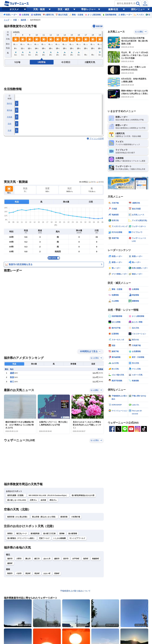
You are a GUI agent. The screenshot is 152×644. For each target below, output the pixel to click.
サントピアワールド (77, 538)
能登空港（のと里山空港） (18, 517)
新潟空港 (64, 517)
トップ (7, 20)
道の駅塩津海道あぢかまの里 (83, 495)
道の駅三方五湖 (49, 534)
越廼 (12, 373)
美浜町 (28, 573)
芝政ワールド (44, 538)
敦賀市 (10, 573)
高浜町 (37, 573)
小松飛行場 (76, 517)
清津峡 (62, 534)
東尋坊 (10, 534)
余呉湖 (43, 500)
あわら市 (47, 559)
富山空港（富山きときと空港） (44, 517)
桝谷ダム (53, 500)
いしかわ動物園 (60, 538)
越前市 (57, 559)
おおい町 (47, 573)
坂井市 (66, 559)
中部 (15, 20)
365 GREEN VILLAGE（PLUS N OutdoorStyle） (48, 495)
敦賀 (12, 377)
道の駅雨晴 (73, 534)
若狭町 (57, 573)
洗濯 (10, 130)
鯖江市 (37, 559)
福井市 (10, 559)
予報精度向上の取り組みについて (75, 591)
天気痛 (10, 117)
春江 (12, 382)
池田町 (86, 559)
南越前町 (96, 559)
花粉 (10, 124)
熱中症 (10, 103)
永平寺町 (76, 559)
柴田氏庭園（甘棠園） (16, 495)
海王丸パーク (22, 534)
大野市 (19, 559)
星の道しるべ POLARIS (17, 500)
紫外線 (10, 110)
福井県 (23, 20)
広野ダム (33, 500)
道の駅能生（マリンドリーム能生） (21, 538)
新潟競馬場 (35, 534)
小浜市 (19, 573)
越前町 (10, 563)
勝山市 (28, 559)
